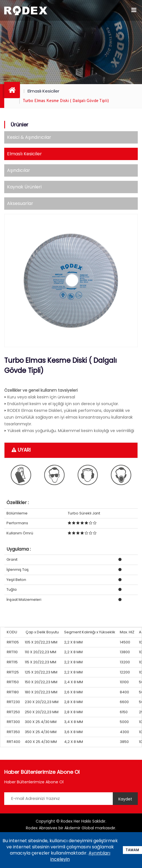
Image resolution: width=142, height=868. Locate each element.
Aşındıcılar (19, 170)
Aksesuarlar (20, 203)
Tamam (132, 850)
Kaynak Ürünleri (24, 187)
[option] (71, 281)
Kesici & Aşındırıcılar (29, 137)
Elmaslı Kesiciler (43, 91)
